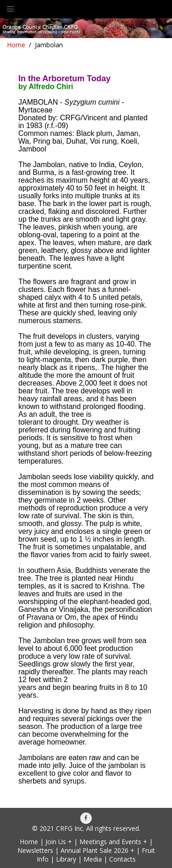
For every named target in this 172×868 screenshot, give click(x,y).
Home (16, 45)
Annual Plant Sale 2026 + (97, 850)
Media (93, 859)
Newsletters (35, 850)
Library (66, 859)
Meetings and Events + (113, 842)
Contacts (122, 859)
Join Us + (59, 842)
